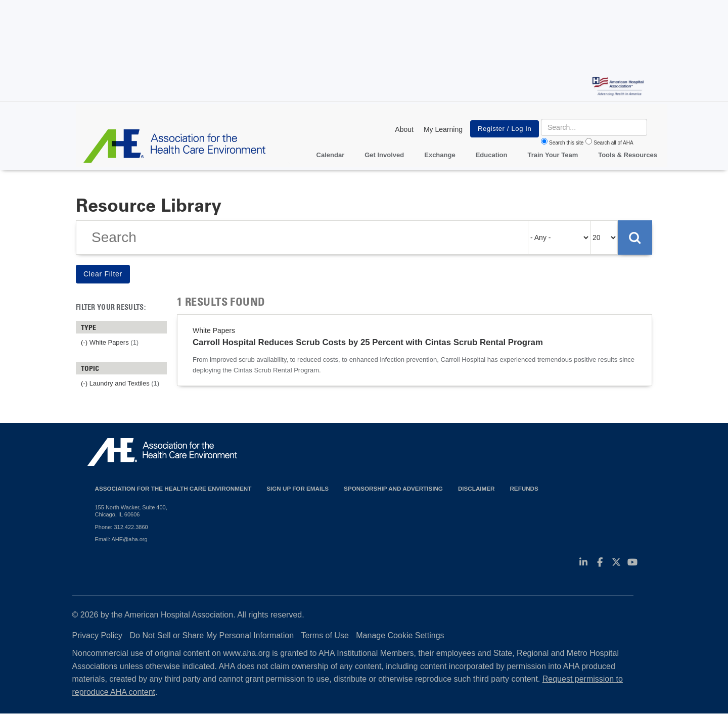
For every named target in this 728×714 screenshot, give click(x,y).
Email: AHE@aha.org (121, 539)
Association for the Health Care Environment (173, 488)
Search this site (566, 143)
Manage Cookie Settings (400, 635)
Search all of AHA (613, 143)
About (404, 129)
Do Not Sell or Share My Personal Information (212, 635)
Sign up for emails (298, 488)
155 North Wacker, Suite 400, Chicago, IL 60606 (131, 511)
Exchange (440, 155)
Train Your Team (553, 155)
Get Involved (384, 155)
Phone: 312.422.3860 (122, 527)
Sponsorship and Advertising (393, 488)
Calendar (331, 155)
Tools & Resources (628, 155)
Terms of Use (325, 635)
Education (492, 155)
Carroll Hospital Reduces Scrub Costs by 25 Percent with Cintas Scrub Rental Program (368, 342)
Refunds (524, 488)
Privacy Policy (98, 635)
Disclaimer (476, 488)
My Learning (443, 129)
